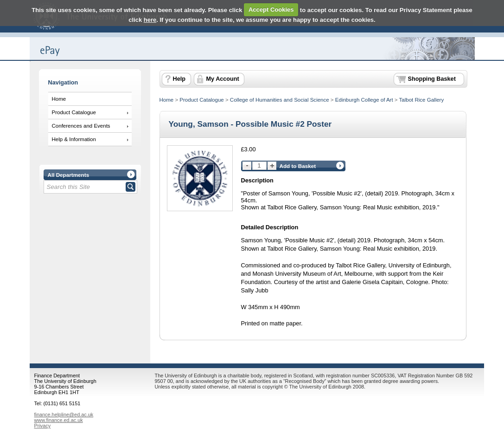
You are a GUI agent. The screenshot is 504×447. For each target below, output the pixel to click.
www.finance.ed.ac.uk (59, 420)
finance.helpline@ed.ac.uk (64, 415)
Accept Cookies (271, 10)
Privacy (43, 426)
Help (179, 79)
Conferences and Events (81, 126)
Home (59, 99)
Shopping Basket (432, 79)
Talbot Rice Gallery (422, 100)
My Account (223, 79)
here (150, 20)
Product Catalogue (74, 112)
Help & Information (74, 139)
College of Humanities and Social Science (280, 100)
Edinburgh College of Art (364, 100)
